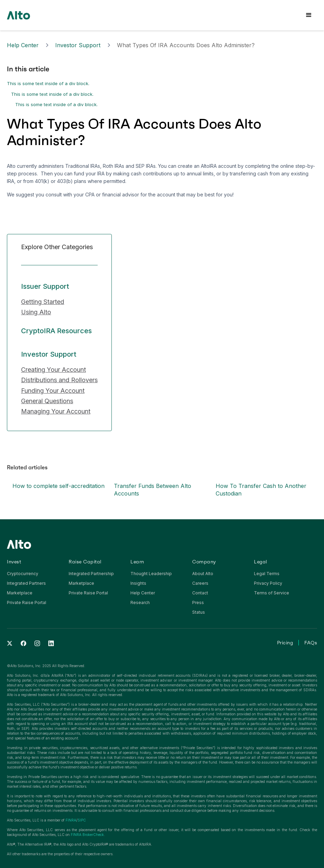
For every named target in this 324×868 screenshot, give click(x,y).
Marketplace (20, 593)
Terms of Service (272, 593)
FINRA (71, 820)
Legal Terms (267, 574)
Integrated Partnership (91, 574)
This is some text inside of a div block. (48, 83)
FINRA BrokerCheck (87, 835)
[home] (18, 15)
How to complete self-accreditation (58, 486)
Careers (200, 583)
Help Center (23, 45)
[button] (309, 15)
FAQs (311, 643)
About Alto (203, 574)
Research (140, 603)
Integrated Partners (26, 583)
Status (199, 612)
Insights (138, 583)
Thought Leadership (151, 574)
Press (198, 603)
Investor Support (78, 45)
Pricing (285, 643)
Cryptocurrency (23, 574)
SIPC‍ (82, 820)
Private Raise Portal (27, 603)
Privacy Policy (268, 583)
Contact (200, 593)
